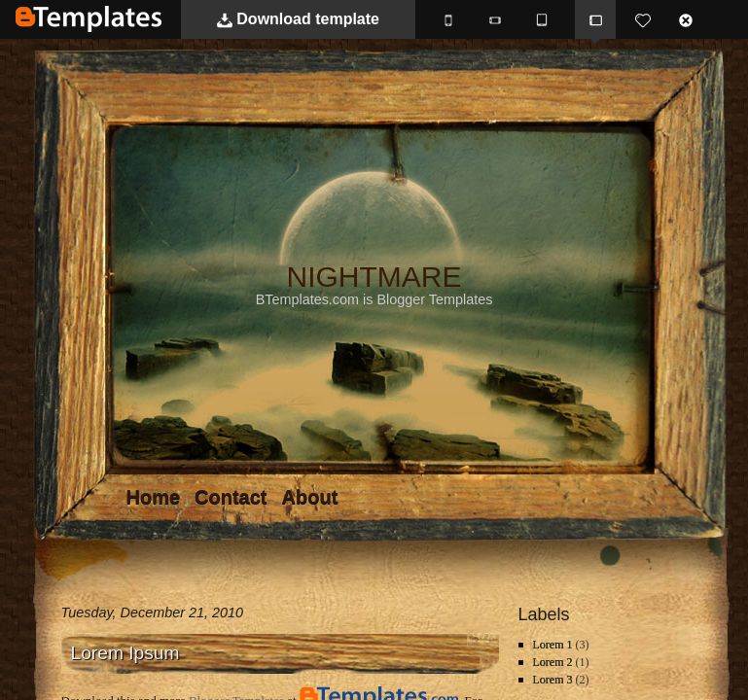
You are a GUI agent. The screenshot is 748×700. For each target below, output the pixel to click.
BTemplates (89, 19)
